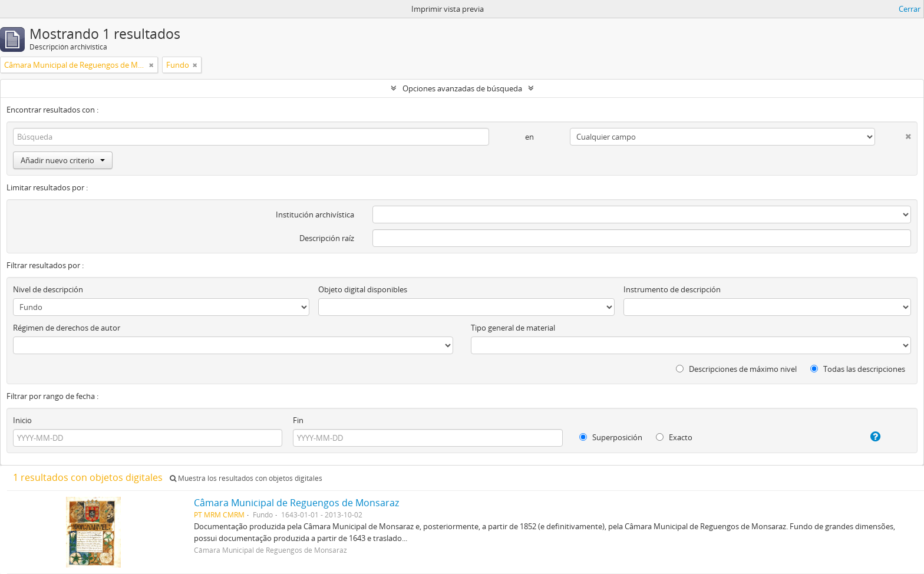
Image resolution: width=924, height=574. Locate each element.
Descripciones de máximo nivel (736, 369)
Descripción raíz (327, 238)
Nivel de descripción (48, 289)
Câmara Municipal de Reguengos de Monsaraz (296, 503)
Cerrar (910, 9)
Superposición (611, 437)
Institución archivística (315, 215)
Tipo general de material (513, 328)
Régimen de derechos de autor (67, 328)
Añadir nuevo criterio (63, 160)
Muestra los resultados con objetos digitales (246, 478)
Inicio (22, 420)
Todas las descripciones (858, 369)
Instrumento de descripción (672, 289)
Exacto (674, 437)
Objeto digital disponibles (363, 289)
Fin (298, 420)
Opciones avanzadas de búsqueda (462, 88)
